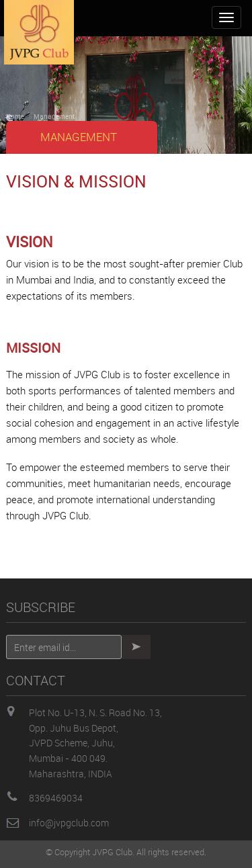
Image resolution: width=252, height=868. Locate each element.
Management (54, 116)
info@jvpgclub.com (69, 823)
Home (15, 116)
